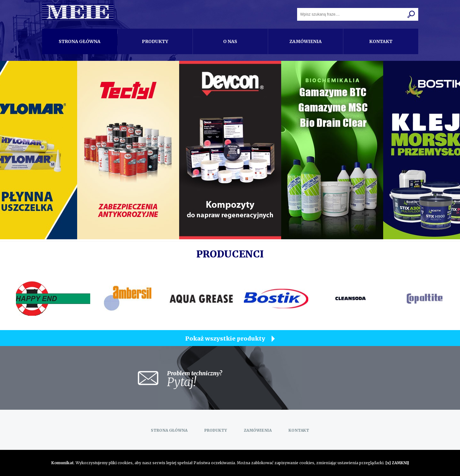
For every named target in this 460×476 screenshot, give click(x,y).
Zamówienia (306, 41)
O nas (230, 41)
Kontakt (381, 41)
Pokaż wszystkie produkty (225, 339)
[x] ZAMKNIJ (397, 463)
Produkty (155, 41)
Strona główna (80, 41)
